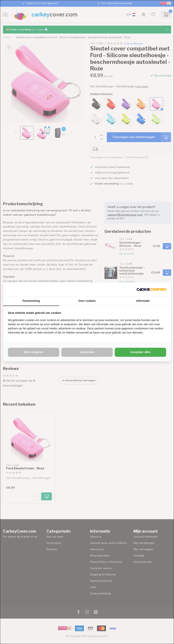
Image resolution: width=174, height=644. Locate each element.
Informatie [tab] (143, 301)
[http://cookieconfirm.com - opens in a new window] (151, 289)
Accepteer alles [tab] (140, 352)
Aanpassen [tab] (87, 352)
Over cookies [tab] (87, 301)
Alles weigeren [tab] (33, 352)
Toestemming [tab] (31, 301)
